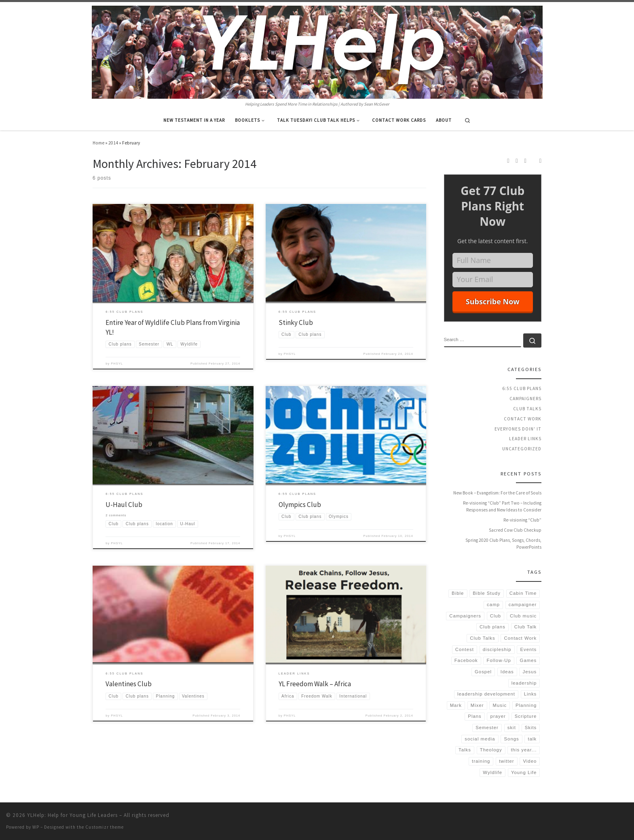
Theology (491, 750)
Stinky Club (296, 322)
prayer (498, 716)
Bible (458, 593)
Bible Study (487, 593)
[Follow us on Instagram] (517, 161)
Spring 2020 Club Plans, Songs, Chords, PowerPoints (503, 544)
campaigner (523, 605)
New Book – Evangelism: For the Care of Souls (497, 493)
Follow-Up (499, 660)
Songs (511, 739)
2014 (113, 143)
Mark (456, 705)
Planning (526, 705)
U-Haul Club (124, 505)
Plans (475, 716)
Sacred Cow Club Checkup (515, 530)
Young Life (524, 772)
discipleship (497, 649)
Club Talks (527, 409)
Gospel (483, 672)
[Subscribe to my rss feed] (508, 161)
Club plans (492, 627)
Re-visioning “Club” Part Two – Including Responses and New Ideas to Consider (502, 507)
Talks (465, 750)
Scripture (526, 716)
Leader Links (525, 439)
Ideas (507, 672)
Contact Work (523, 419)
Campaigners (525, 399)
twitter (506, 761)
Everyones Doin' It (518, 429)
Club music (523, 616)
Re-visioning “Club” (522, 520)
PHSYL (117, 364)
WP (36, 827)
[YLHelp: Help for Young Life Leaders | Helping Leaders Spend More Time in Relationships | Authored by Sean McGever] (317, 51)
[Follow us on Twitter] (525, 161)
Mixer (477, 705)
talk (533, 739)
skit (512, 728)
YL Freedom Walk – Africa (315, 684)
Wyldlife (492, 772)
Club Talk (526, 627)
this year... (524, 750)
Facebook (466, 660)
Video (530, 761)
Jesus (530, 672)
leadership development (486, 694)
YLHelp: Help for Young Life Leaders (72, 815)
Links (530, 694)
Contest (465, 649)
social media (480, 739)
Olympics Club (300, 505)
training (481, 761)
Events (528, 649)
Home (98, 143)
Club (496, 616)
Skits (531, 728)
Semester (487, 728)
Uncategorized (522, 449)
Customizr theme (105, 827)
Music (500, 705)
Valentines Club (129, 684)
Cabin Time (523, 593)
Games (528, 660)
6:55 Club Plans (522, 388)
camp (493, 605)
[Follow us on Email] (540, 161)
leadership (524, 683)
